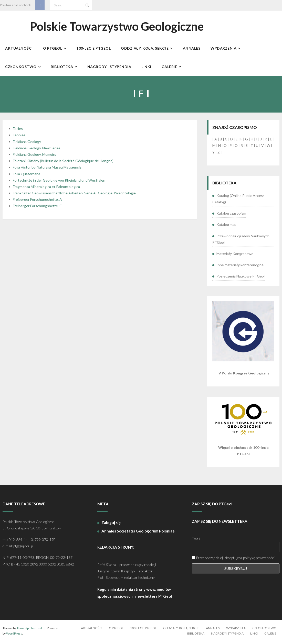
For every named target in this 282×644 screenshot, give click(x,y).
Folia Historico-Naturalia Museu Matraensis (47, 170)
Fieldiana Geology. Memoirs (34, 157)
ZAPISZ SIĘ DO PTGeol (212, 506)
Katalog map (226, 227)
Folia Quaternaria (27, 176)
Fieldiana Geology (27, 144)
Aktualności (92, 631)
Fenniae (19, 138)
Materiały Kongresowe (235, 256)
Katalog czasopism (231, 216)
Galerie (270, 636)
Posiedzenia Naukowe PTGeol (241, 279)
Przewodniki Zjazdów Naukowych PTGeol (241, 242)
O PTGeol (116, 631)
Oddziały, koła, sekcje (181, 631)
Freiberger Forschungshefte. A (37, 202)
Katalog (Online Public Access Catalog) (238, 201)
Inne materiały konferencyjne (240, 267)
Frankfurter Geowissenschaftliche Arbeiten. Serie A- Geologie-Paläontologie (74, 196)
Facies (18, 131)
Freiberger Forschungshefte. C (37, 209)
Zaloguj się (111, 525)
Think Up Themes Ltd (31, 631)
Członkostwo (264, 631)
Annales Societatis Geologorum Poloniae (138, 534)
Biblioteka (196, 636)
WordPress (14, 636)
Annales (213, 631)
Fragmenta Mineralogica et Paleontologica (46, 189)
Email (196, 541)
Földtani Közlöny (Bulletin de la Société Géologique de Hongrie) (63, 164)
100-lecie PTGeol (143, 631)
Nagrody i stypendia (227, 636)
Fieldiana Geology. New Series (37, 151)
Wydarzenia (236, 631)
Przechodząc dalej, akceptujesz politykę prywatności (233, 560)
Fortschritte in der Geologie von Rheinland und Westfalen (59, 183)
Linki (254, 636)
